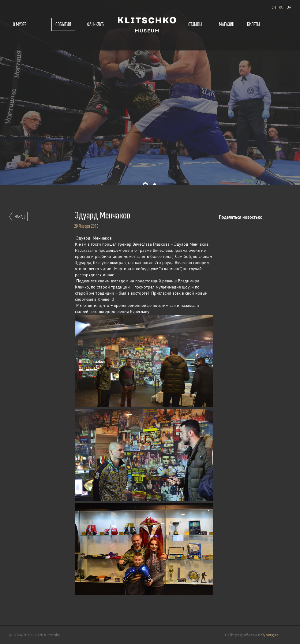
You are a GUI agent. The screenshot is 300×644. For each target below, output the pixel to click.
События (63, 24)
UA (289, 7)
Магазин (227, 24)
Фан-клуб (95, 24)
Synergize (270, 635)
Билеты (254, 24)
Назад (20, 216)
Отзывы (195, 24)
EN (274, 7)
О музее (20, 24)
